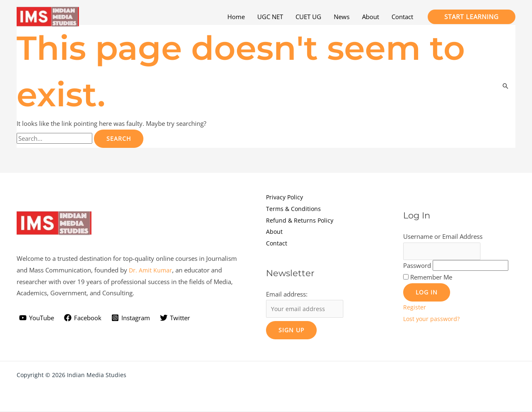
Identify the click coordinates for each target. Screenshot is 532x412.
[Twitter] (175, 318)
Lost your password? (433, 319)
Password (417, 266)
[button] (472, 17)
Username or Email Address (443, 236)
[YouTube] (37, 318)
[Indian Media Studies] (48, 16)
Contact (277, 243)
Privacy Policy (286, 197)
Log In (427, 293)
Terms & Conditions (294, 208)
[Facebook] (83, 318)
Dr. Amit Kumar (151, 270)
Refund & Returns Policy (300, 220)
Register (415, 308)
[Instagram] (131, 318)
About (275, 231)
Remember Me (431, 278)
